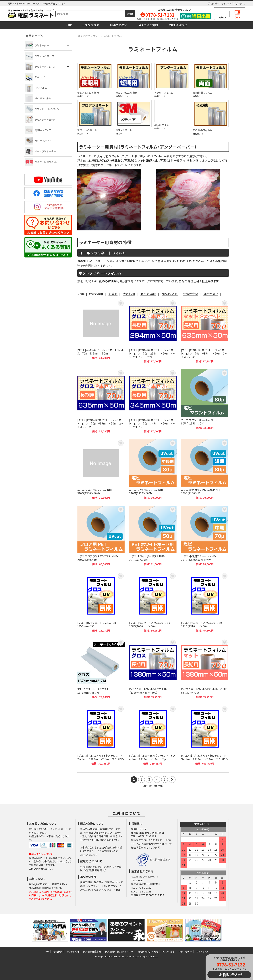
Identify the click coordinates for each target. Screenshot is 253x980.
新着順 (113, 294)
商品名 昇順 (148, 294)
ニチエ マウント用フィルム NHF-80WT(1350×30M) (205, 401)
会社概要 (58, 951)
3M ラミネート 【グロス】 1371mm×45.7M (101, 669)
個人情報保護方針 (160, 859)
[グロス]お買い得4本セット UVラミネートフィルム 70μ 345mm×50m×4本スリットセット (153, 401)
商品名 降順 (170, 294)
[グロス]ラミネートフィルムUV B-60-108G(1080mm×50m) (153, 602)
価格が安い (191, 294)
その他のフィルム (203, 130)
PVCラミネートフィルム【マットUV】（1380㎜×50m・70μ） (205, 669)
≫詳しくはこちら (89, 855)
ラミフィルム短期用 (127, 93)
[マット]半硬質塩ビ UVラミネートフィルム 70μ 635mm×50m (101, 331)
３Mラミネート (124, 130)
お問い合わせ (178, 25)
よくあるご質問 (149, 25)
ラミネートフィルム (113, 36)
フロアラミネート (87, 130)
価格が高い (211, 294)
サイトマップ (202, 951)
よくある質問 (73, 951)
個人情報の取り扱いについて (119, 951)
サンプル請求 (169, 951)
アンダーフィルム (164, 93)
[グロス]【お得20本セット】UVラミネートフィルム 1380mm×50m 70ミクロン (205, 735)
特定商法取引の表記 (148, 951)
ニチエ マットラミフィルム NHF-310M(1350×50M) (153, 469)
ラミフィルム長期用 (88, 93)
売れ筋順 (129, 294)
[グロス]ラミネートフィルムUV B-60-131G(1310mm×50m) (205, 602)
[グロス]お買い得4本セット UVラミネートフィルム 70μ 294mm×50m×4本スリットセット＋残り (153, 331)
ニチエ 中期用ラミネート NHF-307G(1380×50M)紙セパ (205, 536)
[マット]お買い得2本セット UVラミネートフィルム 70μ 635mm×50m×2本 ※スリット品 (205, 331)
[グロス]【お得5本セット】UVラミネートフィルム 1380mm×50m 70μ (153, 735)
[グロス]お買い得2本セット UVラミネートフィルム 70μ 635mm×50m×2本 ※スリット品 (101, 401)
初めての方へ (119, 25)
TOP (69, 25)
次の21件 (172, 780)
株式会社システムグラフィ (145, 877)
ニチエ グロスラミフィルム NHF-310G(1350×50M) (101, 469)
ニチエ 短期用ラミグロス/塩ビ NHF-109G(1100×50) (205, 469)
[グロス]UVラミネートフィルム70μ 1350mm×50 (101, 602)
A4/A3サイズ (162, 125)
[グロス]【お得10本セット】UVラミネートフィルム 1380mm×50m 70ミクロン (101, 735)
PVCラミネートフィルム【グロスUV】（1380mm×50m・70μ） (153, 669)
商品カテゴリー (91, 36)
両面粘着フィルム (203, 93)
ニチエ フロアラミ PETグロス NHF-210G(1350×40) (101, 536)
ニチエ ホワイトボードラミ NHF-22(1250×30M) (153, 536)
